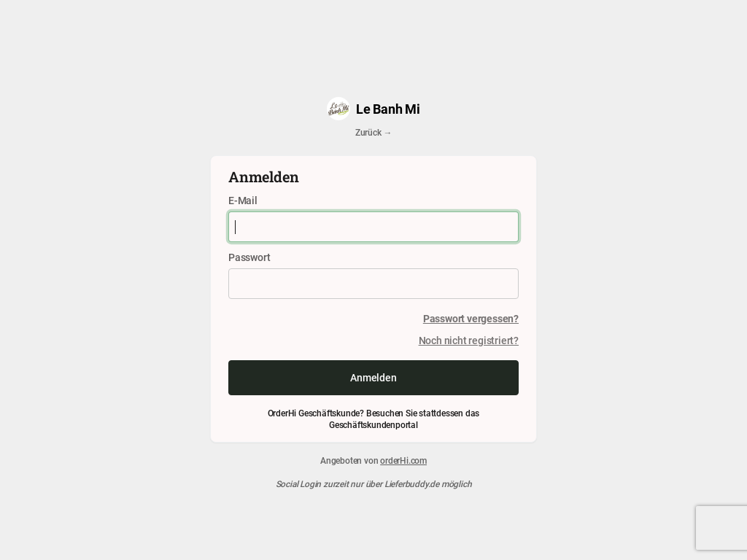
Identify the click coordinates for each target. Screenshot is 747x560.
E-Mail (243, 200)
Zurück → (373, 132)
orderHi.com (403, 460)
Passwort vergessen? (471, 318)
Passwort (249, 257)
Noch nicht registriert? (469, 340)
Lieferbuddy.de (412, 483)
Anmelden (373, 377)
